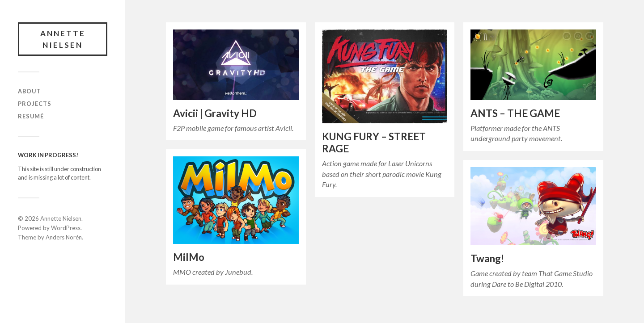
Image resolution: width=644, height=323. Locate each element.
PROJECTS (35, 104)
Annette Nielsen (63, 39)
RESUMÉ (31, 116)
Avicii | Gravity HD (215, 113)
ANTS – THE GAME (515, 113)
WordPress (66, 228)
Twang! (487, 258)
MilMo (189, 257)
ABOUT (29, 91)
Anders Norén (64, 237)
